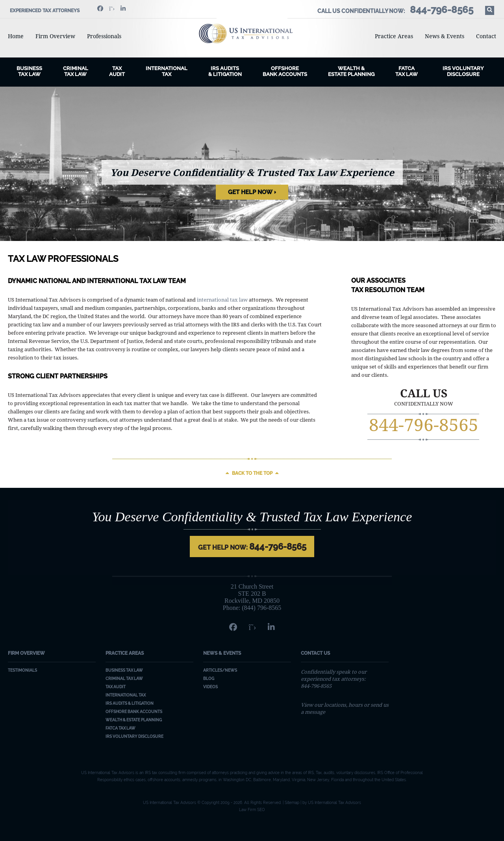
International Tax (167, 71)
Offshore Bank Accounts (285, 71)
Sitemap (292, 803)
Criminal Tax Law (124, 679)
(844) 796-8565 (261, 608)
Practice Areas (394, 36)
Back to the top (252, 473)
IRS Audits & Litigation (130, 703)
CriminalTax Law (76, 71)
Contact (486, 36)
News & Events (445, 36)
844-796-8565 (424, 424)
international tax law (222, 300)
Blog (209, 679)
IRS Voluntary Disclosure (463, 71)
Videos (210, 687)
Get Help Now (250, 192)
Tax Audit (117, 71)
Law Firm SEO (252, 810)
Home (16, 36)
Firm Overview (55, 36)
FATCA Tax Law (407, 71)
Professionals (104, 36)
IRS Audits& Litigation (225, 71)
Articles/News (220, 670)
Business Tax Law (124, 670)
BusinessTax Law (29, 71)
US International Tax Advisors (252, 33)
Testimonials (22, 670)
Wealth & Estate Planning (351, 71)
